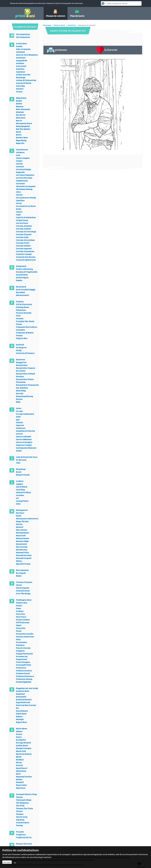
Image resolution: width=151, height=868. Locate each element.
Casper (19, 161)
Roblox (19, 716)
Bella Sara (21, 118)
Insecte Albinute (23, 436)
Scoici (19, 737)
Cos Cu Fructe (22, 223)
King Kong (21, 469)
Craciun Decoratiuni (25, 240)
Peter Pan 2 (21, 617)
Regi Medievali (23, 702)
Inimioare (21, 428)
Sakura (19, 731)
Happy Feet (21, 362)
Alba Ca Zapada (23, 49)
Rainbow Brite (23, 691)
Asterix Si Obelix (24, 83)
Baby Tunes (21, 98)
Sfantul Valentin (24, 748)
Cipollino (20, 200)
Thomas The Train (24, 808)
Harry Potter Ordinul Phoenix (25, 375)
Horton (19, 399)
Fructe (19, 324)
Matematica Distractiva (27, 518)
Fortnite (20, 318)
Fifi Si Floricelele (24, 304)
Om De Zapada (23, 588)
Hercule (20, 393)
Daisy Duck (21, 266)
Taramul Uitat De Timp (26, 794)
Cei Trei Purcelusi (24, 178)
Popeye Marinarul (24, 654)
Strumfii (20, 782)
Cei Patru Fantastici (25, 175)
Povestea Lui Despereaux (22, 658)
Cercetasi (20, 183)
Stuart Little (21, 785)
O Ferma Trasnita (24, 582)
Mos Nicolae (22, 550)
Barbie (19, 104)
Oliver (19, 585)
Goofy (19, 350)
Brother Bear (22, 137)
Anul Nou (20, 69)
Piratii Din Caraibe (25, 634)
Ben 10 (19, 120)
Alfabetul (20, 52)
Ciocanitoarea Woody (26, 198)
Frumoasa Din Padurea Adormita (26, 328)
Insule (19, 451)
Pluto (18, 639)
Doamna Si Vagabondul (27, 272)
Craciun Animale (24, 226)
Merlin (19, 524)
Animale (20, 63)
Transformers (23, 822)
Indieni (19, 422)
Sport (18, 774)
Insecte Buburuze (24, 439)
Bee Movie (21, 115)
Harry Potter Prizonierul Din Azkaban (27, 386)
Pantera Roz (22, 603)
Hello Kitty (21, 391)
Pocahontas (21, 642)
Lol (17, 498)
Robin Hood (21, 714)
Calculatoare (22, 149)
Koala (19, 472)
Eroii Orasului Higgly (26, 289)
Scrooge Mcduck (23, 743)
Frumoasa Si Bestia (25, 333)
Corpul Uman (22, 220)
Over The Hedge (23, 593)
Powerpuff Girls (23, 665)
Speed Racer (22, 768)
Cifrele (19, 195)
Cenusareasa (22, 181)
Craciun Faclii (23, 243)
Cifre (18, 192)
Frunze (19, 335)
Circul (19, 203)
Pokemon (20, 645)
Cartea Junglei (23, 158)
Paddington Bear (24, 600)
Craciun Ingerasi (24, 248)
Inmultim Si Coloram (25, 431)
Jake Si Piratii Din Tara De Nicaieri (27, 458)
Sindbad (20, 760)
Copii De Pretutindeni (26, 217)
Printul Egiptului (24, 682)
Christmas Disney (24, 189)
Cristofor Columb (24, 254)
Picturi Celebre (23, 620)
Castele (19, 164)
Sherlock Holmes (24, 754)
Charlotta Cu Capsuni (26, 186)
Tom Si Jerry (22, 817)
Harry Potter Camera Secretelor (26, 369)
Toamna (20, 814)
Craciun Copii (22, 237)
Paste (18, 608)
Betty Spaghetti (23, 126)
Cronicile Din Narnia (26, 257)
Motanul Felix (22, 552)
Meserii (20, 527)
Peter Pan (20, 614)
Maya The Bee (22, 521)
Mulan (19, 561)
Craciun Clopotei (24, 234)
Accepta (7, 862)
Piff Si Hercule (23, 622)
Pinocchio (21, 628)
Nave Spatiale (22, 570)
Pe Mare (20, 611)
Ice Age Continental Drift (25, 415)
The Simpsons (22, 803)
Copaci (19, 212)
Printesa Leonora (24, 670)
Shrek (19, 757)
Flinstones (21, 310)
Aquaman (20, 72)
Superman (21, 788)
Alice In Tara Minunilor (27, 55)
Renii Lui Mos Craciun (26, 705)
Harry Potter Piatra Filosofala (25, 381)
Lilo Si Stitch (22, 487)
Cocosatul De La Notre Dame (26, 207)
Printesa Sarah (23, 673)
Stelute (19, 779)
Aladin (19, 46)
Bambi (19, 101)
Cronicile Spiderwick (26, 260)
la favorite (107, 50)
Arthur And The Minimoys (23, 76)
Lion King (20, 489)
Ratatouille (21, 697)
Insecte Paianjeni (24, 442)
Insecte (19, 434)
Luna (18, 504)
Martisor (20, 513)
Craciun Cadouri (23, 229)
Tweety (19, 825)
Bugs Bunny (21, 140)
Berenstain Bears (24, 123)
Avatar (19, 91)
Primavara (21, 668)
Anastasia (21, 58)
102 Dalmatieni (23, 37)
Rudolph (20, 719)
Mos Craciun (22, 547)
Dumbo (19, 280)
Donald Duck (22, 275)
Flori (18, 316)
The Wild (20, 805)
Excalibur (20, 292)
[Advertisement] (86, 24)
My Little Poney (23, 564)
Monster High (22, 541)
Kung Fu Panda (23, 475)
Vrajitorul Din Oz (24, 837)
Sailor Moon (21, 728)
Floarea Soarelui (24, 313)
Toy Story (20, 820)
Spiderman (21, 771)
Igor (18, 420)
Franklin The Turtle (25, 321)
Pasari (19, 605)
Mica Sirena (22, 530)
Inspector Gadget (24, 445)
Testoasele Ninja (24, 800)
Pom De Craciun (23, 648)
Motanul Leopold (24, 558)
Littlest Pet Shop (23, 492)
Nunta (19, 576)
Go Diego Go (21, 347)
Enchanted (21, 287)
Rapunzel (20, 694)
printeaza (57, 50)
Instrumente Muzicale (26, 448)
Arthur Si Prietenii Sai (26, 80)
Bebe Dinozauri (23, 109)
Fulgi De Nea (22, 338)
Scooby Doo (21, 740)
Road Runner (22, 711)
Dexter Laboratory (24, 269)
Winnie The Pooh (24, 844)
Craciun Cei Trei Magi (26, 231)
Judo (18, 463)
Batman (20, 106)
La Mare (20, 481)
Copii (18, 214)
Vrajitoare (21, 834)
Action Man (21, 43)
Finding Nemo (22, 307)
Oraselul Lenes (23, 591)
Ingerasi (20, 425)
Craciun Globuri (23, 246)
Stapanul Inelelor (24, 777)
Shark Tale (21, 751)
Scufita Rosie (22, 745)
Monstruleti (21, 544)
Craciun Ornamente (25, 251)
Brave (19, 135)
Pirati (19, 631)
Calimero (20, 152)
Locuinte (20, 495)
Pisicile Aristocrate (25, 637)
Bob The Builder (23, 129)
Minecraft (21, 535)
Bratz (18, 132)
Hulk (18, 402)
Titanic (19, 811)
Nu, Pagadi (21, 573)
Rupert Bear (21, 722)
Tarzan (19, 797)
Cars (18, 155)
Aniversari (21, 66)
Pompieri (20, 651)
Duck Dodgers (22, 277)
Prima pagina (47, 25)
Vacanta (20, 832)
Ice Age (19, 411)
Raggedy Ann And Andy (27, 688)
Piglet (19, 625)
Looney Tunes (22, 501)
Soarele (19, 765)
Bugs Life (20, 143)
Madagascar (22, 510)
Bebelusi (20, 112)
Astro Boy (20, 86)
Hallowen (20, 359)
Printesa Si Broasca (25, 676)
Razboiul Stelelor (24, 699)
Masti (19, 516)
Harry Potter (22, 365)
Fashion (20, 301)
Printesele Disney (24, 679)
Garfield (20, 345)
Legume (19, 484)
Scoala (19, 734)
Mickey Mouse (22, 533)
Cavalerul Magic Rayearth (24, 171)
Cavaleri (20, 166)
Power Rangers (23, 662)
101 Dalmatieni (23, 34)
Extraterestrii (22, 295)
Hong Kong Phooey (24, 396)
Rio (17, 708)
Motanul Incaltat (24, 555)
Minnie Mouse (22, 538)
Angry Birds (21, 60)
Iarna (19, 408)
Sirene (19, 762)
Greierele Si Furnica (25, 353)
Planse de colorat (59, 25)
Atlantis (20, 89)
